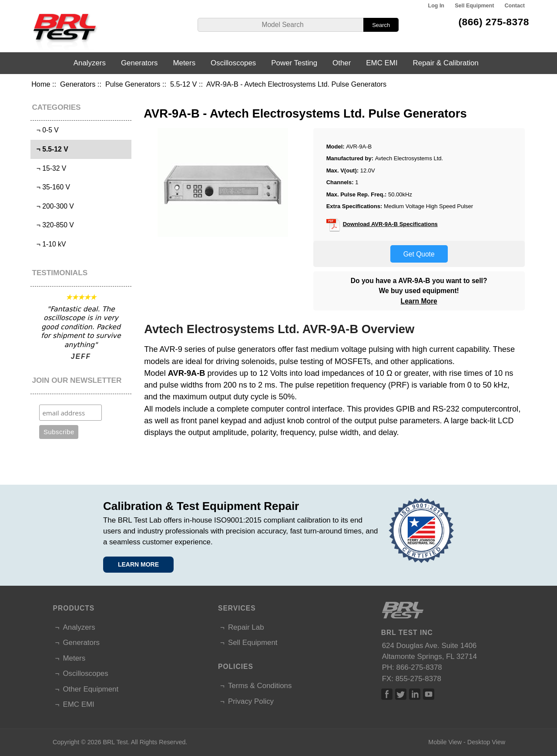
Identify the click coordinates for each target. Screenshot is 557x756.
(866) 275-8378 (494, 22)
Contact (515, 6)
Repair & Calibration (446, 63)
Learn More (419, 301)
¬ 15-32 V (49, 168)
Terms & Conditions (260, 686)
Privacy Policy (251, 701)
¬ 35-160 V (51, 187)
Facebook (387, 694)
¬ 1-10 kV (49, 244)
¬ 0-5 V (46, 130)
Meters (184, 63)
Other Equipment (91, 689)
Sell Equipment (474, 6)
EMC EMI (382, 63)
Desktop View (486, 742)
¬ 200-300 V (53, 206)
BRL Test (115, 742)
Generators (78, 84)
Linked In (415, 694)
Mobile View (445, 742)
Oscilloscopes (233, 63)
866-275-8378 (419, 667)
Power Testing (294, 63)
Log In (436, 6)
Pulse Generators (133, 84)
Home (41, 84)
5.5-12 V (183, 84)
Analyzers (90, 63)
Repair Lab (246, 627)
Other (342, 63)
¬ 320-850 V (53, 225)
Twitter (401, 694)
